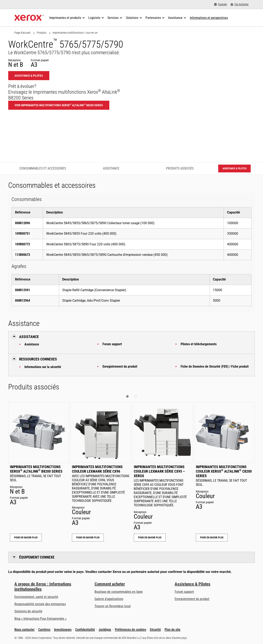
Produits (42, 33)
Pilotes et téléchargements (199, 344)
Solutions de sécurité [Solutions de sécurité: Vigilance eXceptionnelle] (28, 611)
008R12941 (22, 290)
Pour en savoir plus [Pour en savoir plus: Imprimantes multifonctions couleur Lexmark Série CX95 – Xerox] (150, 538)
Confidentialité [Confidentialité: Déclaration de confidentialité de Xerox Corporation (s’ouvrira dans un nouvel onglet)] (85, 630)
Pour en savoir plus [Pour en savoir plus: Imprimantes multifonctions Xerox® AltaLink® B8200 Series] (26, 538)
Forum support (112, 344)
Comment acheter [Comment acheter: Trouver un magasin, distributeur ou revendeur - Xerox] (110, 584)
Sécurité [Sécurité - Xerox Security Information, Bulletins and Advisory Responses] (155, 630)
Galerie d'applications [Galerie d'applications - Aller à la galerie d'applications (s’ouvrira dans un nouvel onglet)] (109, 599)
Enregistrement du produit (120, 366)
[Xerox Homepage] (29, 18)
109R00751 (22, 234)
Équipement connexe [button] (37, 557)
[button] (127, 396)
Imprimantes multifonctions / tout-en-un (75, 33)
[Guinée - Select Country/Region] (220, 4)
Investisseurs (63, 630)
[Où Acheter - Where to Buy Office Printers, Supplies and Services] (240, 4)
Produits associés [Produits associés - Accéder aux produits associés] (180, 168)
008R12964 (22, 301)
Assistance (32, 344)
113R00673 (22, 255)
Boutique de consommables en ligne (119, 592)
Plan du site (172, 630)
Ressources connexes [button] (38, 359)
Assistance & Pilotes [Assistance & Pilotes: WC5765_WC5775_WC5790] (29, 76)
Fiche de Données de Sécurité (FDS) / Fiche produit (215, 366)
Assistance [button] (29, 337)
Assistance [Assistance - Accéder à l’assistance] (111, 168)
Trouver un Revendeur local (113, 606)
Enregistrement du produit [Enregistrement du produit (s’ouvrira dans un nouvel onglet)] (192, 599)
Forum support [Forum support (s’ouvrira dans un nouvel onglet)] (184, 592)
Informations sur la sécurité (43, 367)
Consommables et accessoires (43, 168)
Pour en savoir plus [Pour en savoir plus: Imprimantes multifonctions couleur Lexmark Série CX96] (88, 538)
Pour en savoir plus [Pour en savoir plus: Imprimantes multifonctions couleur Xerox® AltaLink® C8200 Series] (212, 538)
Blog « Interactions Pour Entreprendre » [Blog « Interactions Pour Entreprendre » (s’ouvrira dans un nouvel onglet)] (40, 619)
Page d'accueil (22, 33)
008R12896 (22, 223)
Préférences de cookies (130, 630)
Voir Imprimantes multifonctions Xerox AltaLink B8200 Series (59, 105)
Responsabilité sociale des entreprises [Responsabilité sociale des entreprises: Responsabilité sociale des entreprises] (40, 604)
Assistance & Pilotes (193, 584)
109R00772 (22, 244)
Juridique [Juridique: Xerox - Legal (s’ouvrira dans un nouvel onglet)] (105, 630)
